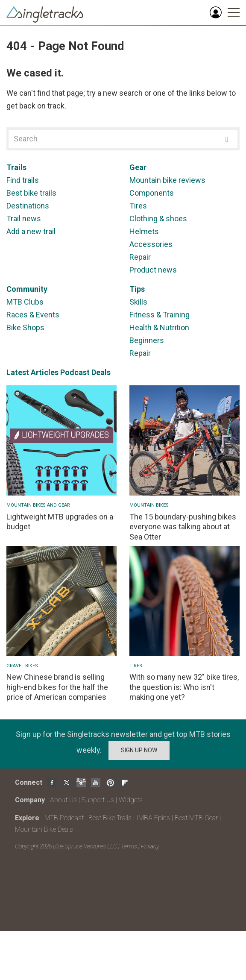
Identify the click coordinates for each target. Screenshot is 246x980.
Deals (101, 372)
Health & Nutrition (159, 327)
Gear (138, 167)
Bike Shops (25, 327)
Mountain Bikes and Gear (38, 505)
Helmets (144, 231)
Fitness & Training (160, 315)
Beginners (147, 340)
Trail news (24, 219)
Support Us (98, 800)
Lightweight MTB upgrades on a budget (60, 522)
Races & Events (33, 315)
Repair (140, 257)
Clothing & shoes (158, 219)
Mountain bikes (149, 505)
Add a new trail (31, 231)
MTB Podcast (64, 818)
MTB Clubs (25, 302)
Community (27, 289)
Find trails (23, 180)
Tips (137, 289)
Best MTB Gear (196, 818)
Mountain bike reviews (167, 180)
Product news (153, 270)
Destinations (28, 206)
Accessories (151, 244)
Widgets (131, 800)
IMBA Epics (153, 818)
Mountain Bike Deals (44, 829)
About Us (63, 800)
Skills (138, 302)
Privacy (150, 846)
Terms (129, 846)
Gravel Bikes (22, 666)
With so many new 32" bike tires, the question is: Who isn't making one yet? (184, 687)
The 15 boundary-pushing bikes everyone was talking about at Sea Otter (183, 527)
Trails (16, 167)
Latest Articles (32, 372)
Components (152, 193)
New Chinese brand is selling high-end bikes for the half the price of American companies (57, 687)
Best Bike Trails (110, 818)
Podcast (75, 372)
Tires (138, 206)
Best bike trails (31, 193)
